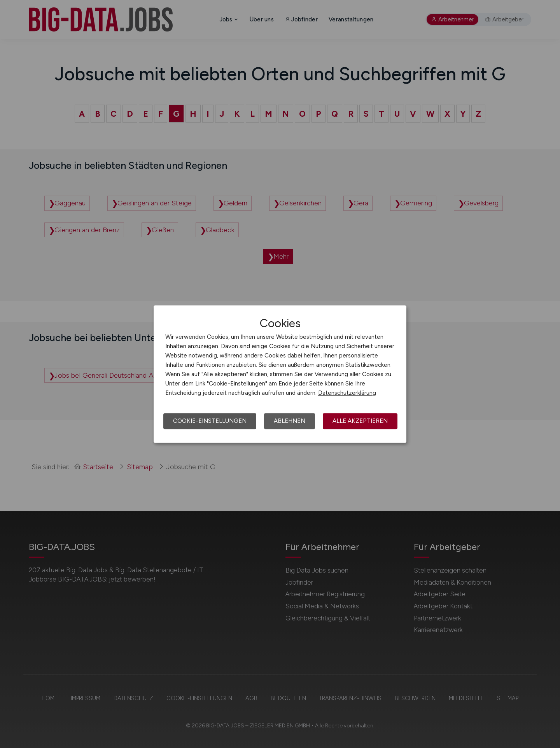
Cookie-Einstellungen (210, 421)
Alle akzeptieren (360, 421)
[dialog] (280, 374)
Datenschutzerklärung (347, 393)
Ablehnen (290, 421)
